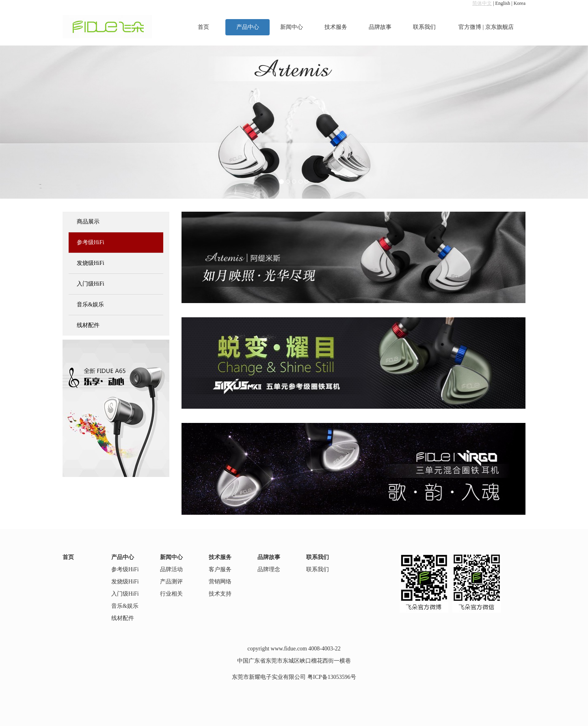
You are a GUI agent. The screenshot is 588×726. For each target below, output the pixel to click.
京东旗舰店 (499, 27)
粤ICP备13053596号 (332, 677)
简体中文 (482, 3)
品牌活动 (171, 569)
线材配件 (88, 325)
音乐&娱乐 (90, 304)
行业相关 (171, 594)
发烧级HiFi (91, 263)
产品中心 (248, 27)
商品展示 (88, 222)
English (503, 3)
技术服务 (336, 27)
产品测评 (171, 582)
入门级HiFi (91, 284)
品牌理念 (269, 569)
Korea (520, 3)
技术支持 (220, 594)
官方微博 (470, 27)
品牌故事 (380, 27)
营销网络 (220, 582)
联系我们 (424, 27)
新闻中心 (292, 27)
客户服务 (220, 569)
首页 (203, 27)
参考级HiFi (91, 242)
